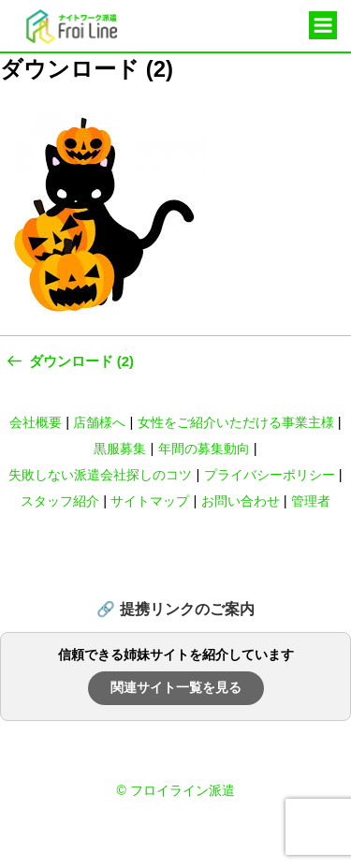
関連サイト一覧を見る (176, 687)
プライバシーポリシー (270, 475)
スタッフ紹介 (60, 501)
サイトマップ (150, 501)
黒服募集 (120, 449)
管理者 (311, 501)
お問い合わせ (241, 501)
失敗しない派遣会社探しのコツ (100, 475)
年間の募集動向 (204, 449)
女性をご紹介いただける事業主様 (236, 422)
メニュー (323, 26)
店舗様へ (99, 422)
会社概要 (36, 422)
